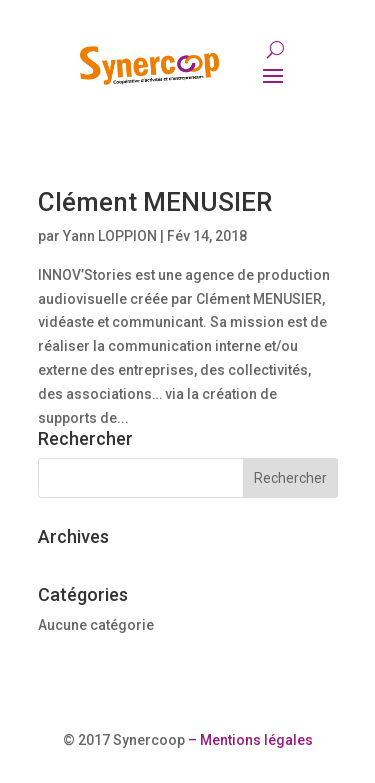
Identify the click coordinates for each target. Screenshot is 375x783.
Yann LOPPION (110, 236)
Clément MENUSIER (155, 202)
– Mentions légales (249, 740)
